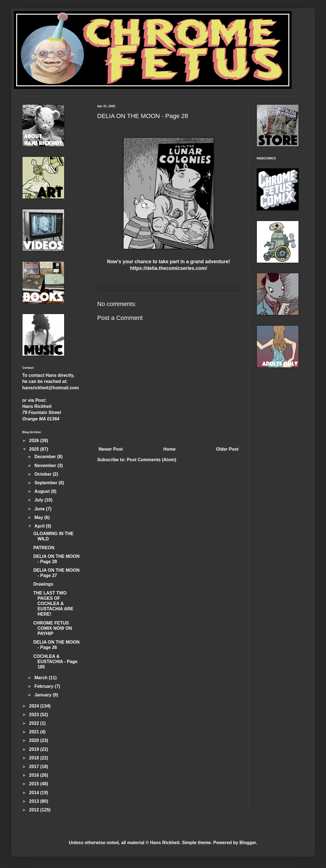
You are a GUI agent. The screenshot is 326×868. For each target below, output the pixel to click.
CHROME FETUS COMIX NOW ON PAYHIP (53, 628)
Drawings (43, 584)
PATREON (44, 548)
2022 (35, 723)
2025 (35, 449)
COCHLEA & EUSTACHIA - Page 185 (55, 662)
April (40, 526)
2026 (35, 441)
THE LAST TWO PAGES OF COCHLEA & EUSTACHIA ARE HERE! (53, 604)
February (45, 686)
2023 (35, 715)
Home (169, 449)
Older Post (227, 449)
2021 (35, 732)
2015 (35, 784)
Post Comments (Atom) (152, 460)
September (47, 483)
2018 (35, 758)
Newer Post (111, 449)
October (44, 474)
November (46, 466)
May (39, 517)
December (46, 457)
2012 (35, 810)
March (42, 678)
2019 (35, 749)
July (39, 500)
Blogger (248, 843)
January (44, 695)
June (40, 509)
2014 (35, 793)
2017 (35, 767)
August (43, 491)
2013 (35, 801)
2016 (35, 775)
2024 (35, 706)
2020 (35, 740)
